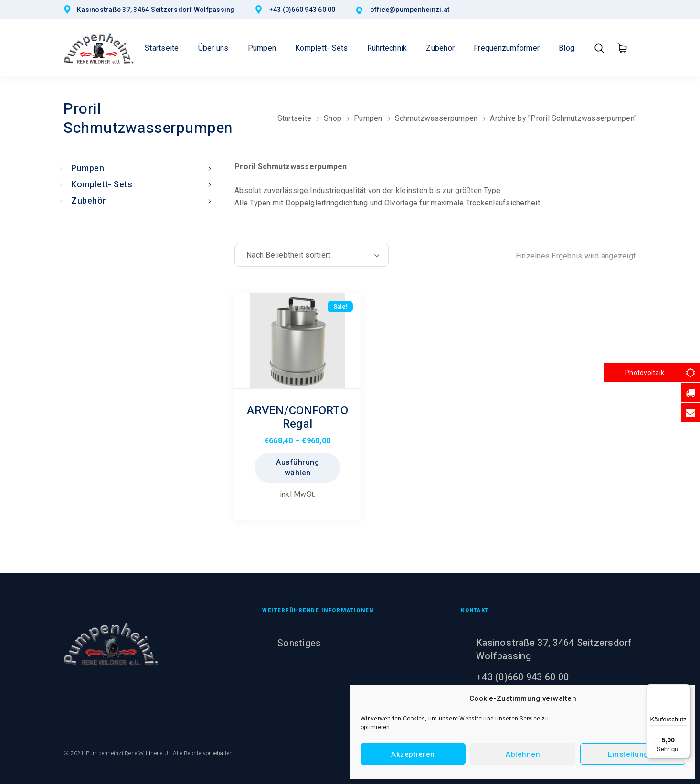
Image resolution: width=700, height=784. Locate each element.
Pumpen (368, 118)
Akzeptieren (413, 754)
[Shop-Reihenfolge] (312, 255)
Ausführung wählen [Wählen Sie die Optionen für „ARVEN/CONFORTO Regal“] (297, 468)
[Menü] (685, 690)
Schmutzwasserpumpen (436, 118)
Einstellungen (633, 754)
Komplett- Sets (143, 185)
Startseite (295, 118)
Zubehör (143, 201)
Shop (333, 118)
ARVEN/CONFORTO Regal (297, 417)
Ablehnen (523, 754)
